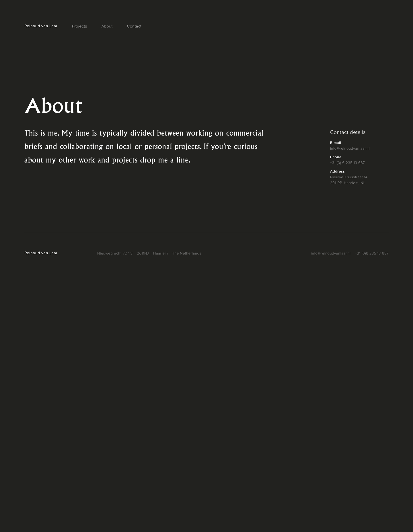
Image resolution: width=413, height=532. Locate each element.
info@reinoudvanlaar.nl (350, 149)
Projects (80, 27)
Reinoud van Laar (41, 26)
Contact (134, 27)
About (107, 27)
